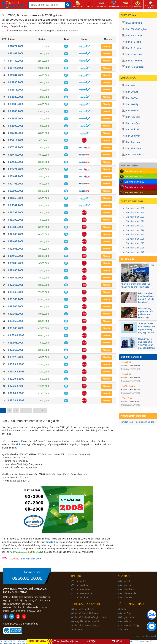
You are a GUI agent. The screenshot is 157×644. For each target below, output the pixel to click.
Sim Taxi (131, 85)
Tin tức (76, 576)
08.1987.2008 (16, 119)
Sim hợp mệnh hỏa (134, 187)
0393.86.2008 (16, 270)
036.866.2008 (16, 292)
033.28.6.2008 (16, 400)
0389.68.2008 (16, 256)
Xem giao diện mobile (146, 636)
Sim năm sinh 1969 (135, 208)
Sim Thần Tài (133, 129)
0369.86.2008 (16, 278)
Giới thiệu (77, 630)
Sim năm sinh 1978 (135, 248)
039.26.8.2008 (16, 393)
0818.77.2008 (16, 46)
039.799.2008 (16, 213)
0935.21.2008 (16, 169)
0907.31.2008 (16, 147)
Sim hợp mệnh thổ (134, 193)
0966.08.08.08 (27, 578)
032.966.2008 (16, 350)
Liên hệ (123, 609)
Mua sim (107, 46)
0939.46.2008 (16, 162)
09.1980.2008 (16, 82)
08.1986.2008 (16, 111)
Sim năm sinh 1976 (135, 239)
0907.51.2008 (16, 184)
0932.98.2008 (16, 191)
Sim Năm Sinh (133, 148)
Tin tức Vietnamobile (82, 593)
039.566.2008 (16, 321)
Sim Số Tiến (133, 98)
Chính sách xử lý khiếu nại (85, 613)
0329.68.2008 (16, 241)
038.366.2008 (16, 299)
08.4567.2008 (16, 205)
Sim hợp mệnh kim (134, 171)
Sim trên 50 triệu (135, 67)
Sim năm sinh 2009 (31, 559)
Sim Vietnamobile (128, 593)
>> (43, 410)
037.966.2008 (16, 285)
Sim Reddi (124, 630)
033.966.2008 (16, 343)
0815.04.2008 (16, 133)
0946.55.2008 (16, 198)
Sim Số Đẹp (127, 422)
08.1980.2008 (16, 97)
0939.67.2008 (16, 176)
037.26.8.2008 (16, 386)
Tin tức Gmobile (80, 597)
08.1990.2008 (16, 126)
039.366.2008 (16, 314)
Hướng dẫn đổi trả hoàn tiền (86, 621)
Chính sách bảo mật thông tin (87, 625)
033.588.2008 (16, 227)
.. (29, 410)
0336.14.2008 (16, 140)
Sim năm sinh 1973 (135, 226)
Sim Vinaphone (127, 589)
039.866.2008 (16, 328)
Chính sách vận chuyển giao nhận (89, 617)
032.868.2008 (16, 234)
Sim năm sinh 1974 (135, 230)
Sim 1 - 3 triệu (133, 42)
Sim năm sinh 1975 (135, 234)
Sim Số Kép (132, 104)
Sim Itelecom (126, 621)
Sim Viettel (125, 581)
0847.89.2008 (16, 61)
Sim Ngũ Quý (133, 117)
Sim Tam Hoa (133, 142)
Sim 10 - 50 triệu (135, 61)
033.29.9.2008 (16, 379)
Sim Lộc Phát (133, 136)
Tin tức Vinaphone (81, 589)
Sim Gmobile (126, 597)
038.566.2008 (16, 307)
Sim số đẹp (125, 613)
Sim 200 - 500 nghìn (136, 29)
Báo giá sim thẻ (127, 617)
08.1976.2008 (16, 90)
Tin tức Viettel (79, 581)
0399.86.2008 (16, 263)
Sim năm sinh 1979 (135, 252)
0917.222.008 (16, 68)
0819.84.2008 (16, 75)
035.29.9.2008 (16, 372)
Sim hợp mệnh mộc (134, 176)
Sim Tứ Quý (132, 111)
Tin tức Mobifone (80, 585)
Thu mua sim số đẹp (144, 422)
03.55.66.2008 (16, 335)
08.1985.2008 (16, 104)
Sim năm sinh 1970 (135, 212)
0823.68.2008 (16, 54)
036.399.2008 (16, 220)
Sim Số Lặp (132, 92)
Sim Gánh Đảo (134, 155)
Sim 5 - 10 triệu (134, 54)
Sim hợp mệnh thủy (134, 182)
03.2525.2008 (16, 357)
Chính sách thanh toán (83, 609)
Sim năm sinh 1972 (135, 221)
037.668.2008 (16, 249)
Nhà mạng (125, 576)
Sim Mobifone (126, 585)
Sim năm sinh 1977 (135, 243)
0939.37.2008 (16, 155)
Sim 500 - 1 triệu (135, 36)
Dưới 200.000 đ (134, 23)
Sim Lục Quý (133, 123)
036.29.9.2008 (16, 364)
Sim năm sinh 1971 (135, 217)
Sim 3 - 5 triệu (133, 48)
